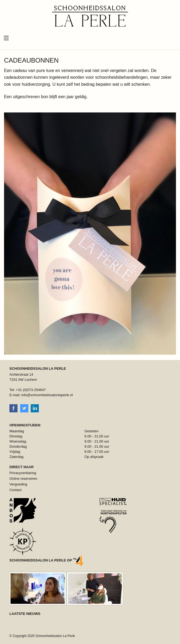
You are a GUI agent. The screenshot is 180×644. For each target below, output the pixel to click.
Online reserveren (23, 479)
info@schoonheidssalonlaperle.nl (47, 395)
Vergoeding (18, 484)
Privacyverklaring (23, 473)
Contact (15, 490)
